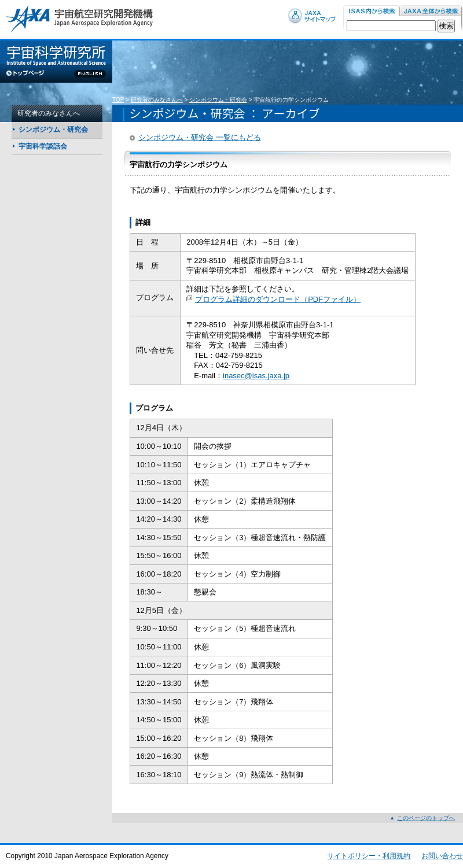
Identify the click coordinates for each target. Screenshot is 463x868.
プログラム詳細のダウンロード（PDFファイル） (278, 299)
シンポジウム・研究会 (218, 100)
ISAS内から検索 (371, 11)
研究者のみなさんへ (157, 100)
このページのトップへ (426, 818)
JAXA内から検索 (431, 11)
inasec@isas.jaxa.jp (256, 376)
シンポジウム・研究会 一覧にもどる (200, 137)
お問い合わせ (442, 856)
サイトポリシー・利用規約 (369, 856)
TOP (118, 100)
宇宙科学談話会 (43, 146)
